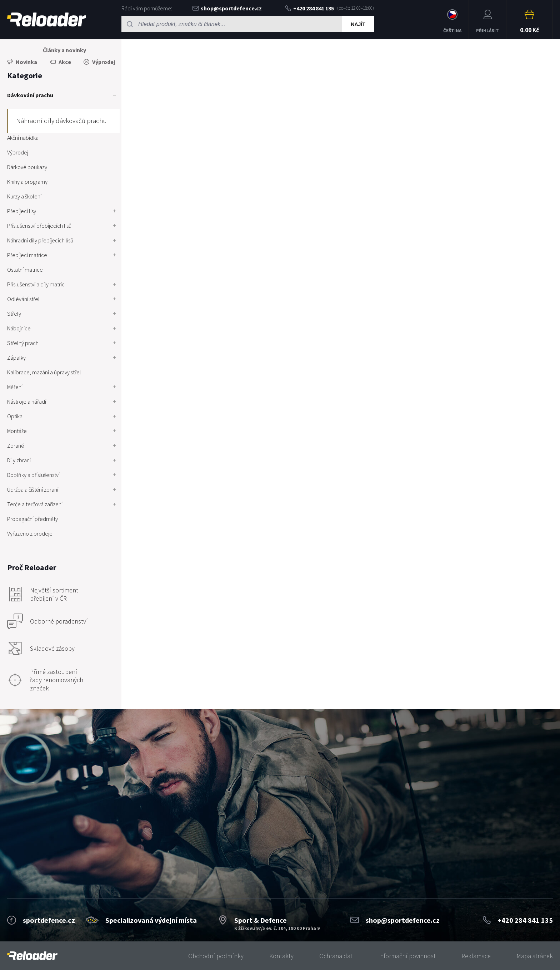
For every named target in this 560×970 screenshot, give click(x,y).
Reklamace (476, 956)
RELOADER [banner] (47, 19)
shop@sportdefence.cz (227, 8)
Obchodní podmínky (216, 956)
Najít (358, 24)
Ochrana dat (336, 956)
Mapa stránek (535, 956)
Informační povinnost (407, 956)
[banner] (32, 956)
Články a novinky (64, 50)
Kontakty (281, 956)
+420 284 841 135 (310, 8)
